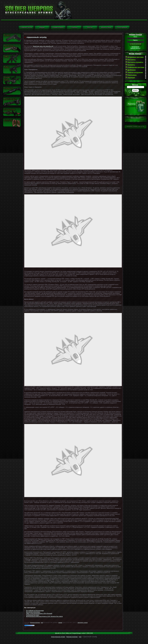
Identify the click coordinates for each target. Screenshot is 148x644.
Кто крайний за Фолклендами (35, 611)
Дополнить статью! (83, 623)
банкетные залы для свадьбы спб (43, 46)
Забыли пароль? (135, 48)
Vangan (60, 623)
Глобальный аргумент (33, 615)
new (42, 623)
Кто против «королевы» (33, 612)
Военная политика (35, 623)
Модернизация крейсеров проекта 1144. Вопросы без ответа (44, 616)
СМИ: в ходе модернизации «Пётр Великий (39, 613)
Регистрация (135, 47)
